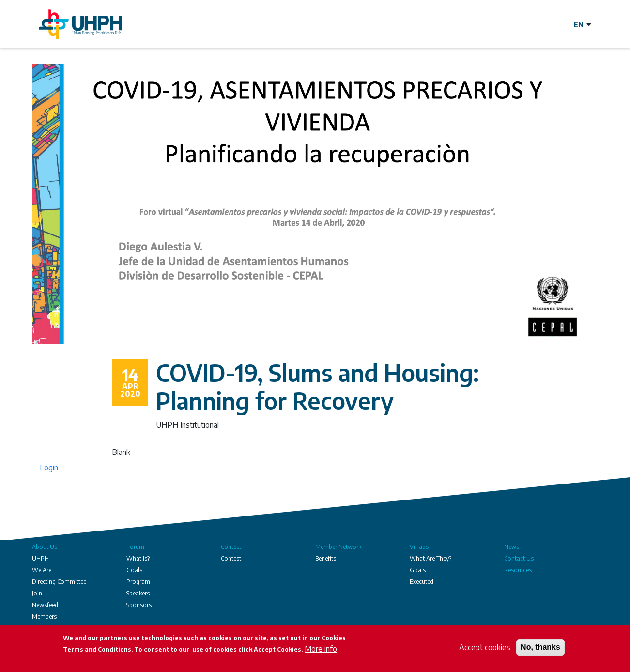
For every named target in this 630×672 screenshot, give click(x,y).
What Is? (138, 558)
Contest (231, 547)
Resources (518, 570)
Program (138, 582)
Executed (422, 582)
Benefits (326, 558)
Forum (135, 547)
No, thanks (540, 648)
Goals (134, 570)
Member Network (338, 547)
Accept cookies (485, 648)
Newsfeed (45, 605)
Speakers (138, 593)
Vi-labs (419, 547)
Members (44, 617)
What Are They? (430, 558)
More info (321, 649)
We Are (42, 570)
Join (37, 593)
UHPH (40, 558)
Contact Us (519, 558)
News (512, 547)
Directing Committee (59, 582)
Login (49, 468)
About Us (45, 547)
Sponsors (139, 605)
